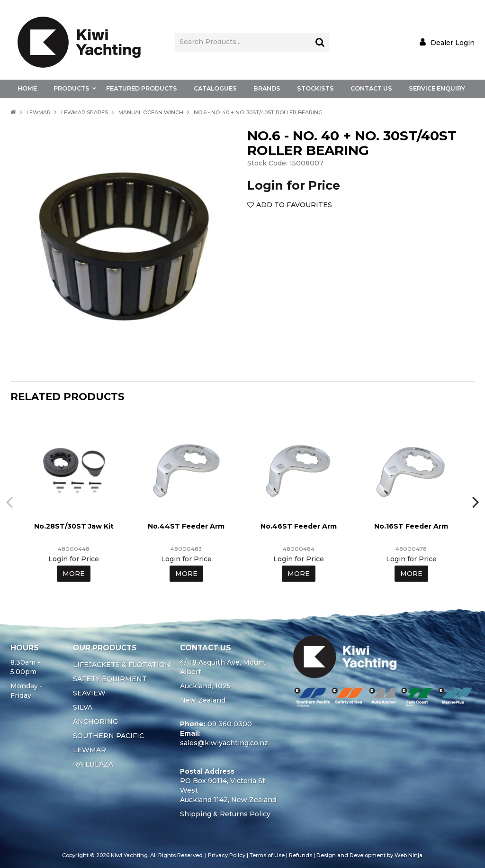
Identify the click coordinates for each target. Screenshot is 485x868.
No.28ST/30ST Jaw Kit (74, 526)
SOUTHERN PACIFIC (108, 736)
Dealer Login (453, 42)
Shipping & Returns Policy (225, 814)
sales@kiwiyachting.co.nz (224, 743)
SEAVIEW (89, 693)
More (74, 574)
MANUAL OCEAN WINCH (151, 112)
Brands (267, 88)
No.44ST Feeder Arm (186, 526)
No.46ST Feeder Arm (299, 526)
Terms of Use (267, 855)
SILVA (83, 707)
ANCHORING (95, 722)
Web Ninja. (409, 855)
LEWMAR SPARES (85, 112)
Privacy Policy (227, 855)
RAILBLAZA (93, 764)
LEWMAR (39, 112)
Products (72, 88)
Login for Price (294, 185)
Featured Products (142, 88)
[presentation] (10, 502)
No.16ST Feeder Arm (411, 526)
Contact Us (371, 88)
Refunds (301, 855)
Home (27, 88)
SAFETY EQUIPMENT (110, 679)
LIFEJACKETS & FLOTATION (122, 665)
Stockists (315, 88)
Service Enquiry (437, 88)
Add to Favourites (294, 205)
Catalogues (215, 88)
